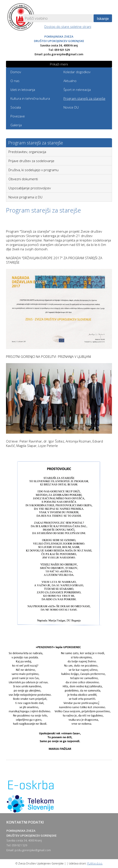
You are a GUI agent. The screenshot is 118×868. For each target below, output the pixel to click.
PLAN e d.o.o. (95, 863)
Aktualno (70, 81)
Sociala (16, 107)
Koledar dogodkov (77, 72)
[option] (59, 797)
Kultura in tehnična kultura (30, 98)
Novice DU (71, 107)
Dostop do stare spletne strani (68, 27)
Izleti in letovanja (23, 90)
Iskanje (103, 19)
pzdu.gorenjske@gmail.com (63, 54)
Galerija (16, 125)
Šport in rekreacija (77, 90)
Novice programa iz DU (25, 197)
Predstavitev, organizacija (27, 152)
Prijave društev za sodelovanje (31, 161)
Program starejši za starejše (84, 98)
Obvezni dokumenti (23, 179)
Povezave (18, 116)
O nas (15, 81)
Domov (16, 72)
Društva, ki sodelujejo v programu (33, 170)
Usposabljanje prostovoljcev (30, 188)
